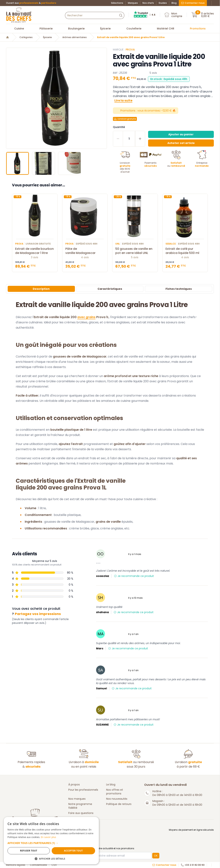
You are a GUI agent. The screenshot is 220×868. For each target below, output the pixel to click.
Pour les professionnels (83, 790)
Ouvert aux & (31, 3)
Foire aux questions (81, 813)
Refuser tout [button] (19, 851)
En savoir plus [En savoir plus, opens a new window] (38, 833)
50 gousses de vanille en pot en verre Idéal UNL (135, 251)
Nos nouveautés (117, 799)
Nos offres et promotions (115, 792)
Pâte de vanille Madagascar (85, 251)
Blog (174, 3)
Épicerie (105, 29)
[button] (32, 841)
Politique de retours (119, 804)
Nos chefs (148, 3)
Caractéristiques (110, 289)
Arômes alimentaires (75, 37)
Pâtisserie (46, 29)
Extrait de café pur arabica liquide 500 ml (185, 251)
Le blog (111, 784)
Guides (163, 3)
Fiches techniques (179, 289)
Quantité (119, 127)
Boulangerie (76, 29)
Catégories (26, 37)
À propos (74, 784)
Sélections (117, 3)
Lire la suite (123, 101)
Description (41, 289)
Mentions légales (16, 865)
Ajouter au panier (181, 134)
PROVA (130, 50)
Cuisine (19, 29)
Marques (133, 3)
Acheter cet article (181, 143)
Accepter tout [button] (44, 851)
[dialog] (32, 833)
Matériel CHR (166, 29)
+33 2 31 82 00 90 (193, 865)
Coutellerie (134, 29)
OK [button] (156, 856)
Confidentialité (38, 865)
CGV (54, 865)
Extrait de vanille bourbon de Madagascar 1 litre (35, 251)
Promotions (198, 29)
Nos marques (77, 799)
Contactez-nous (193, 3)
